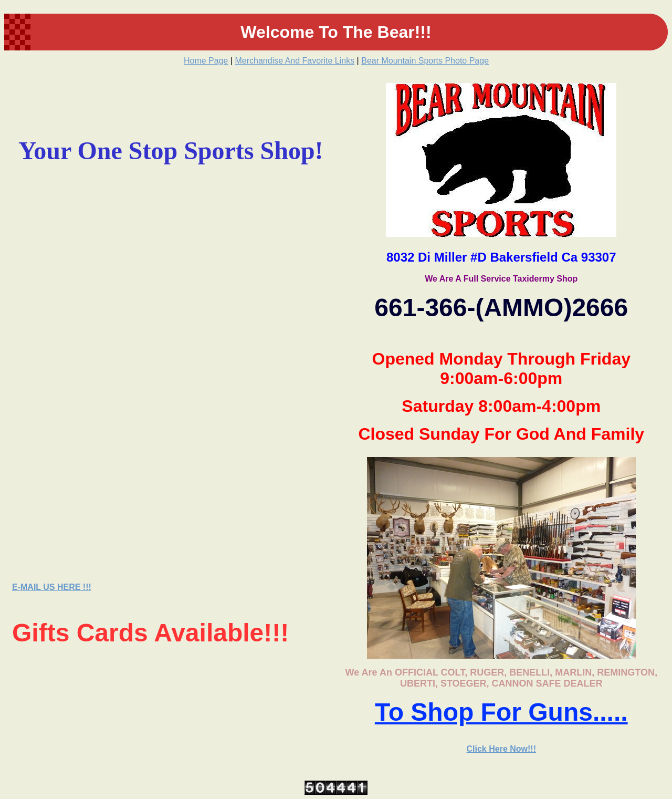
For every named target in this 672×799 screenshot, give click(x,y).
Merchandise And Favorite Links (295, 61)
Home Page (206, 61)
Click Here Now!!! (501, 749)
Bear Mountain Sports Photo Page (425, 61)
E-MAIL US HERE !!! (52, 587)
